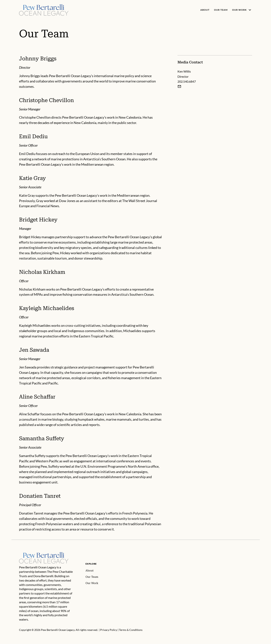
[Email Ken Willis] (179, 86)
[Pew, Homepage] (44, 10)
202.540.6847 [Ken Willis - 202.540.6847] (187, 81)
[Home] (44, 554)
